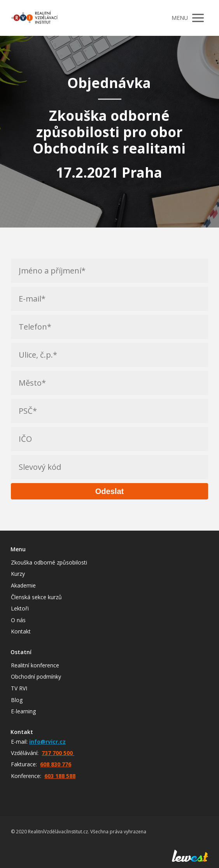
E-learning (23, 711)
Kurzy (18, 574)
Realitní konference (35, 665)
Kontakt (21, 631)
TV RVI (19, 688)
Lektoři (20, 608)
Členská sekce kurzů (36, 597)
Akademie (23, 585)
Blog (17, 700)
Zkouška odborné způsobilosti (49, 562)
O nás (18, 620)
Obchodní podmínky (36, 677)
